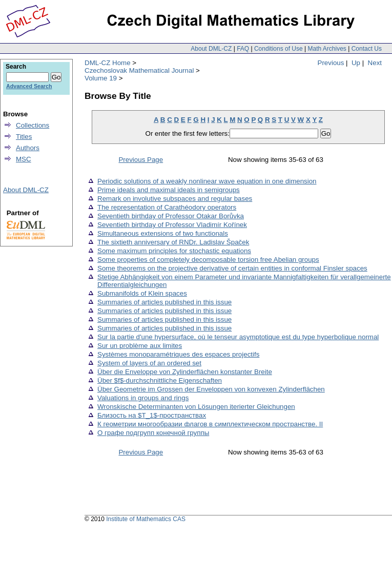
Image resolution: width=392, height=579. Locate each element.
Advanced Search (29, 86)
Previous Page (141, 160)
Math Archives (327, 49)
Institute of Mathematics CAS (146, 519)
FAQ (243, 49)
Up (356, 63)
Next (375, 63)
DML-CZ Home (108, 63)
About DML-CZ (211, 49)
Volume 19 (101, 78)
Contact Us (367, 49)
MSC (24, 159)
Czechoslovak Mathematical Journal (139, 70)
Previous (331, 63)
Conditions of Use (278, 49)
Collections (33, 125)
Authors (28, 148)
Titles (24, 137)
